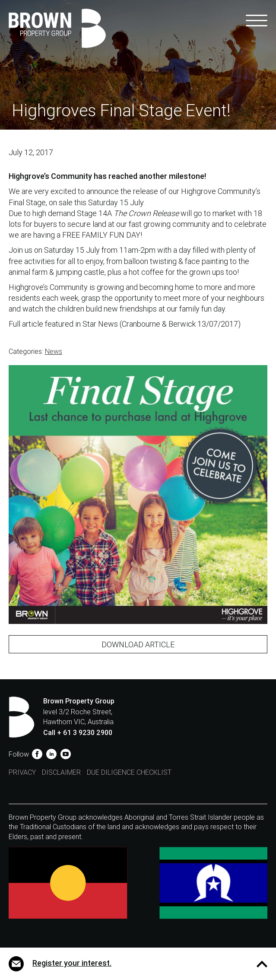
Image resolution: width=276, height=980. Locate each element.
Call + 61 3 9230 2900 (78, 733)
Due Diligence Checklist (129, 772)
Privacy (22, 772)
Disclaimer (61, 772)
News (54, 352)
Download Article (138, 644)
